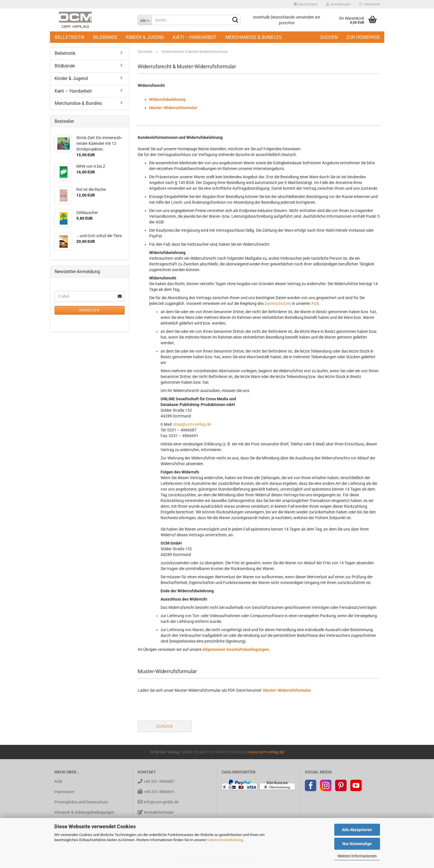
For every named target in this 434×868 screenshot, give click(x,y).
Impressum (64, 792)
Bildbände (105, 37)
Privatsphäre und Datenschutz (81, 802)
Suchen (329, 37)
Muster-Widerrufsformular (173, 108)
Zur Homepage (363, 37)
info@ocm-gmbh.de (158, 802)
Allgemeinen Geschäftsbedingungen (236, 649)
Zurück (165, 726)
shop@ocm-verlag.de (192, 424)
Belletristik (70, 37)
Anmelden (89, 310)
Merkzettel (370, 4)
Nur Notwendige (357, 844)
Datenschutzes (278, 303)
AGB (315, 303)
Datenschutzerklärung (225, 840)
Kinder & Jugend (145, 37)
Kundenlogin (338, 4)
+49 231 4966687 (156, 781)
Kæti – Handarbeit (195, 37)
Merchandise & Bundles (254, 37)
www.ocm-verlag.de (266, 752)
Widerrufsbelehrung (167, 99)
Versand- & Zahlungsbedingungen (84, 812)
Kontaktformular (156, 812)
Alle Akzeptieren (357, 830)
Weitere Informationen (357, 856)
